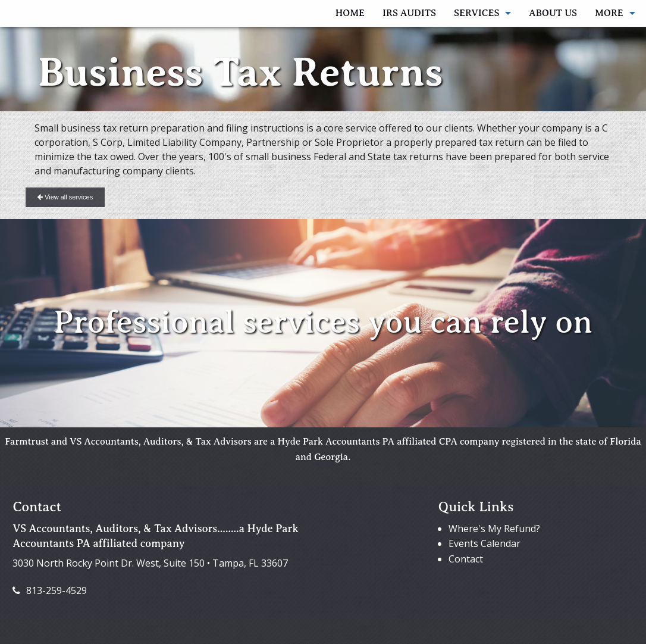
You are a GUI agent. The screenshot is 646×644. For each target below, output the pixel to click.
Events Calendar (485, 543)
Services (476, 13)
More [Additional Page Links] (609, 13)
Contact (466, 559)
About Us (553, 13)
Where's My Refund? (494, 529)
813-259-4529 (50, 590)
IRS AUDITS (409, 13)
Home (350, 13)
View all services (65, 197)
